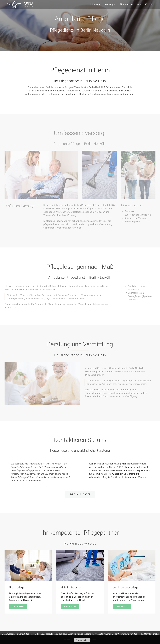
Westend (142, 477)
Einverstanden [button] (82, 640)
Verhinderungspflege (125, 588)
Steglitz (106, 477)
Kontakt (149, 4)
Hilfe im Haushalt (72, 588)
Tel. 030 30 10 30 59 (80, 494)
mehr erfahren (18, 607)
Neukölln (115, 477)
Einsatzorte (126, 4)
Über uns (95, 4)
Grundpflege (17, 588)
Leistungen (110, 4)
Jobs (139, 4)
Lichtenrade (127, 477)
